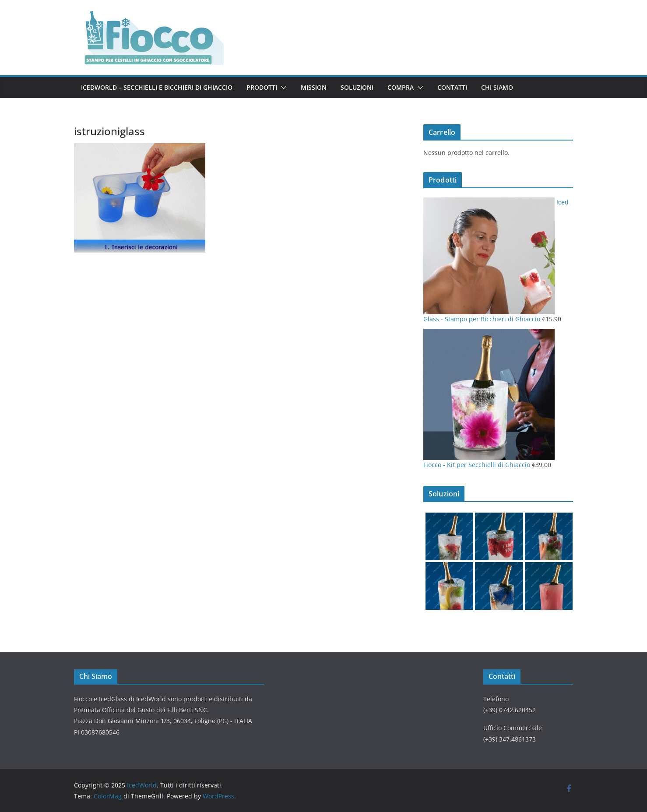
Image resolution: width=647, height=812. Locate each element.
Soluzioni (357, 87)
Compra (401, 87)
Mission (314, 87)
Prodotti (262, 87)
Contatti (452, 87)
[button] (282, 88)
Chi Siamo (497, 87)
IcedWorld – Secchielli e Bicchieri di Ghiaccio (157, 87)
